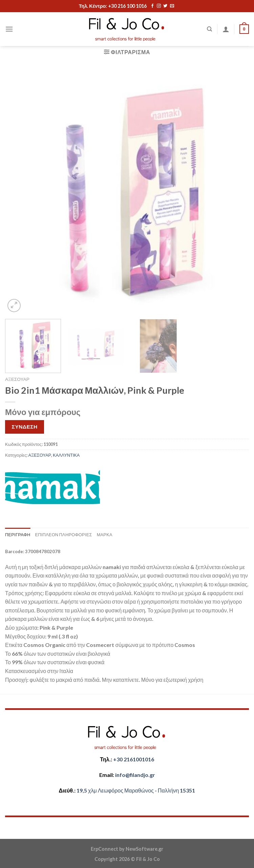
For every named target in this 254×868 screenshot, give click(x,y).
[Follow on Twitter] (165, 6)
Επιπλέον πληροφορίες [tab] (63, 535)
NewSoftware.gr (144, 849)
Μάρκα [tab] (105, 535)
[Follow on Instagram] (159, 6)
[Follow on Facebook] (152, 6)
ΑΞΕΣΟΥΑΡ (17, 379)
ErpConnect (104, 849)
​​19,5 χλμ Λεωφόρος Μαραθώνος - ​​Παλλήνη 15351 (136, 790)
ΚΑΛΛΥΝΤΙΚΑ (66, 455)
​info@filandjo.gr (135, 775)
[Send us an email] (172, 6)
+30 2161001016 (134, 759)
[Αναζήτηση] (209, 29)
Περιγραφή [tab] (18, 535)
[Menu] (9, 29)
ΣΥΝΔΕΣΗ (25, 427)
